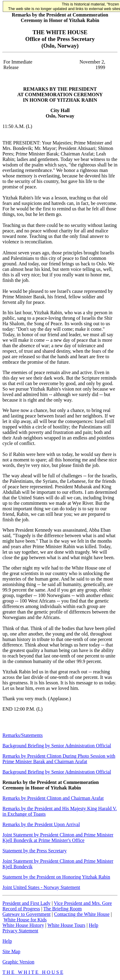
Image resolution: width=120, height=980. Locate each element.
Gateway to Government (26, 914)
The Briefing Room (63, 909)
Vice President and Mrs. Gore (83, 903)
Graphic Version (18, 962)
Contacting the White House (82, 914)
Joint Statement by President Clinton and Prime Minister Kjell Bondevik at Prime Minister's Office (58, 838)
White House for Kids (25, 920)
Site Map (11, 951)
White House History (23, 925)
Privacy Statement (20, 931)
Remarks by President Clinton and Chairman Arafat (53, 798)
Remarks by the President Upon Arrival (41, 824)
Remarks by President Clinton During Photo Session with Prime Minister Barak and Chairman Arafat (59, 759)
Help (94, 925)
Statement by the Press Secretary (35, 851)
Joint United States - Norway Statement (41, 887)
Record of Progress (21, 909)
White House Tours (66, 925)
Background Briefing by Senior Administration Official (57, 746)
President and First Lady (26, 903)
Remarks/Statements (23, 735)
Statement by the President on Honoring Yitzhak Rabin (56, 877)
